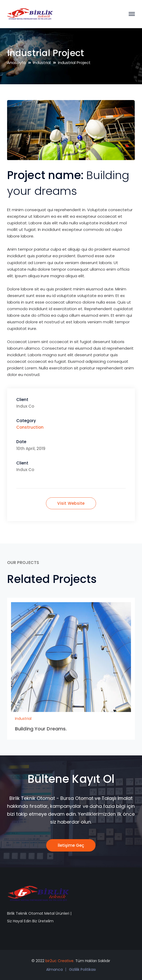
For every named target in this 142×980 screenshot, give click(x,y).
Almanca (54, 969)
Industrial (42, 63)
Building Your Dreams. (41, 729)
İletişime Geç (71, 845)
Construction (30, 427)
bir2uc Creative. (60, 961)
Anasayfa (16, 63)
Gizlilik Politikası (82, 969)
